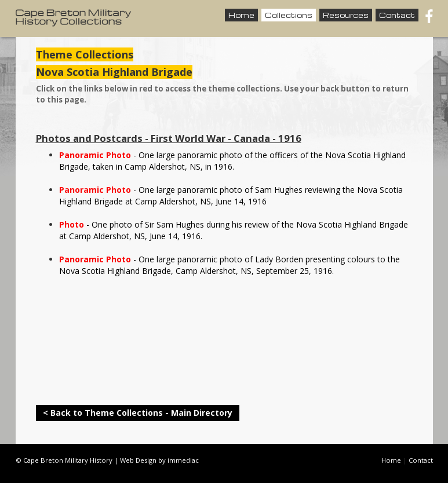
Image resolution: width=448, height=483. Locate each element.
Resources (346, 15)
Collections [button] (289, 15)
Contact (397, 15)
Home (241, 15)
